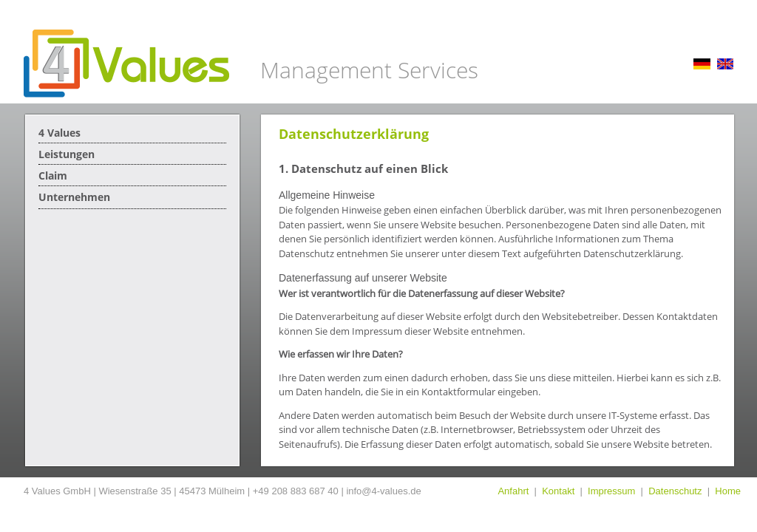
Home (728, 491)
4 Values (60, 133)
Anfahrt (513, 491)
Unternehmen (74, 197)
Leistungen (67, 154)
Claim (53, 175)
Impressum (611, 491)
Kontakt (558, 491)
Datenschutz (675, 491)
